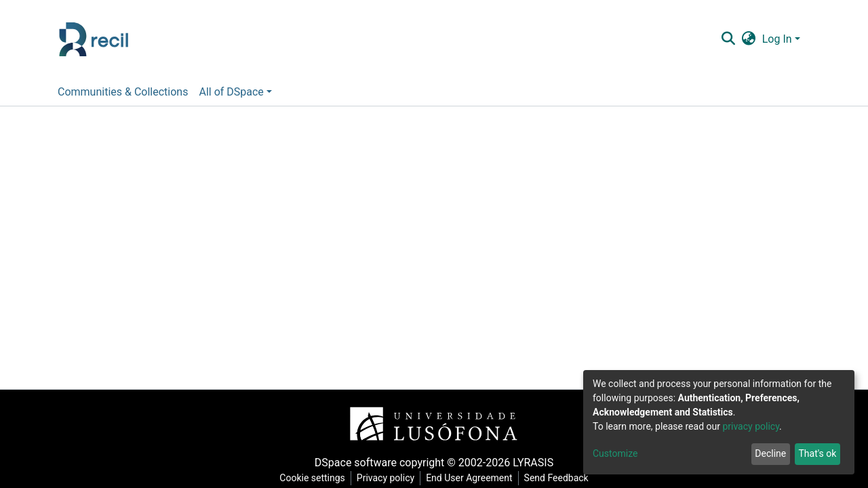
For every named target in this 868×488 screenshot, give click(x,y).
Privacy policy (386, 478)
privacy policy (751, 426)
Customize (615, 453)
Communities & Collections (123, 92)
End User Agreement (469, 478)
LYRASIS (533, 463)
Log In (777, 39)
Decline (770, 453)
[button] (748, 39)
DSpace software (356, 463)
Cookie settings (312, 478)
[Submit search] (728, 39)
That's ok (817, 453)
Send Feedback (556, 478)
